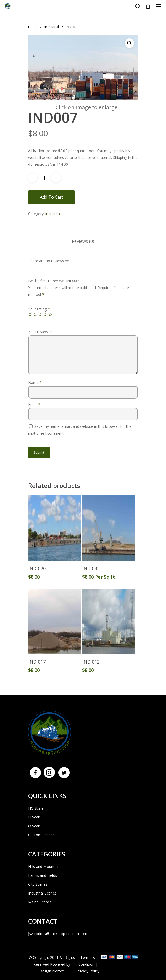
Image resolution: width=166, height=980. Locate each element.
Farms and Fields (43, 875)
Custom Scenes (41, 835)
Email (34, 404)
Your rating (39, 309)
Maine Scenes (40, 902)
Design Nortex (52, 971)
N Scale (35, 817)
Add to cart (52, 197)
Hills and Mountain (44, 866)
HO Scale (36, 808)
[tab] (83, 241)
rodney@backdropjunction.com (58, 934)
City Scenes (38, 884)
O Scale (35, 826)
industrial (52, 27)
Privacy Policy (88, 971)
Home (33, 27)
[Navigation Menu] (158, 6)
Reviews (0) (83, 241)
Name (35, 382)
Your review (40, 332)
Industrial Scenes (42, 893)
